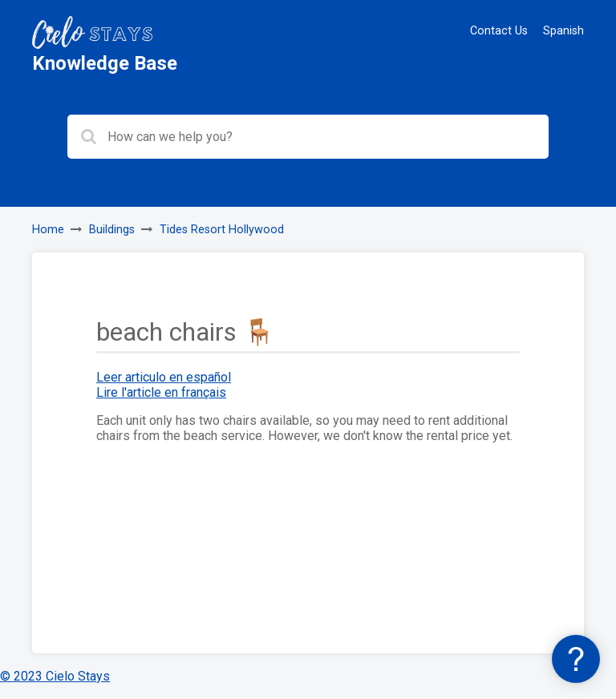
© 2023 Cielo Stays (55, 676)
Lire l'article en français (161, 392)
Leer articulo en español (164, 377)
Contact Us (499, 31)
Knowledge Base (105, 63)
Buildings (112, 230)
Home (48, 230)
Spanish (563, 31)
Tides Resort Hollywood (222, 230)
